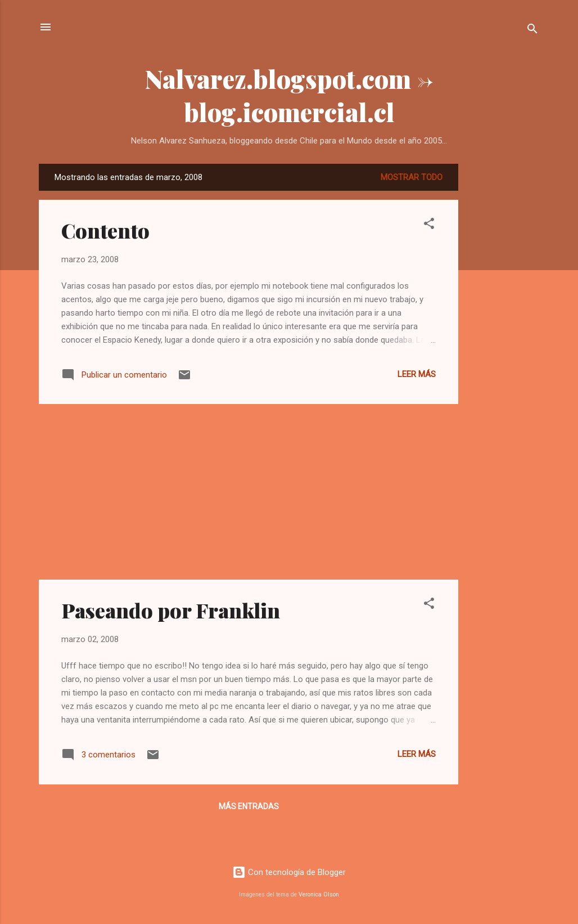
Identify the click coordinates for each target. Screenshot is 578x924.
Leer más (417, 374)
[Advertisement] (503, 333)
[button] (429, 225)
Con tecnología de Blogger (289, 872)
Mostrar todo (412, 177)
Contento (105, 230)
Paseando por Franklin (171, 610)
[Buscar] (532, 31)
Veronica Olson (319, 894)
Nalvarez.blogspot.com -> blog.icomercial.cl (289, 95)
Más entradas (249, 806)
